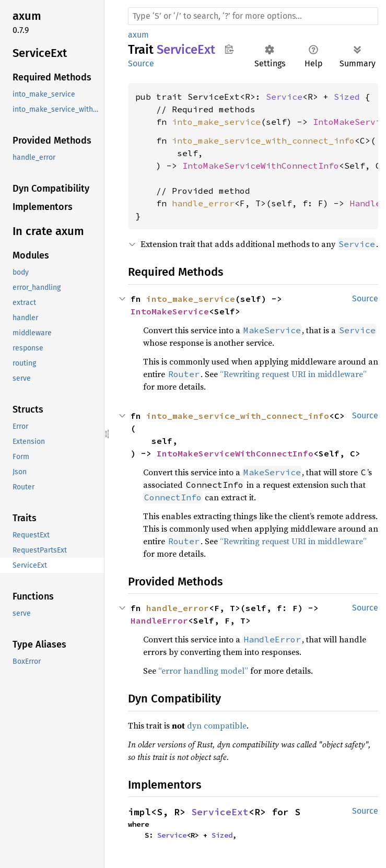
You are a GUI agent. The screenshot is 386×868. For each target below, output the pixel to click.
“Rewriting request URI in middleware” (293, 374)
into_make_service (216, 122)
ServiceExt (220, 812)
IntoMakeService (170, 311)
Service (284, 97)
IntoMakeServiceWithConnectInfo (261, 166)
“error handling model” (203, 671)
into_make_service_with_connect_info (263, 140)
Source (141, 63)
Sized (347, 97)
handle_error (203, 203)
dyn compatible (217, 725)
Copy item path (229, 49)
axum (138, 35)
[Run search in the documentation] (253, 16)
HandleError (159, 620)
